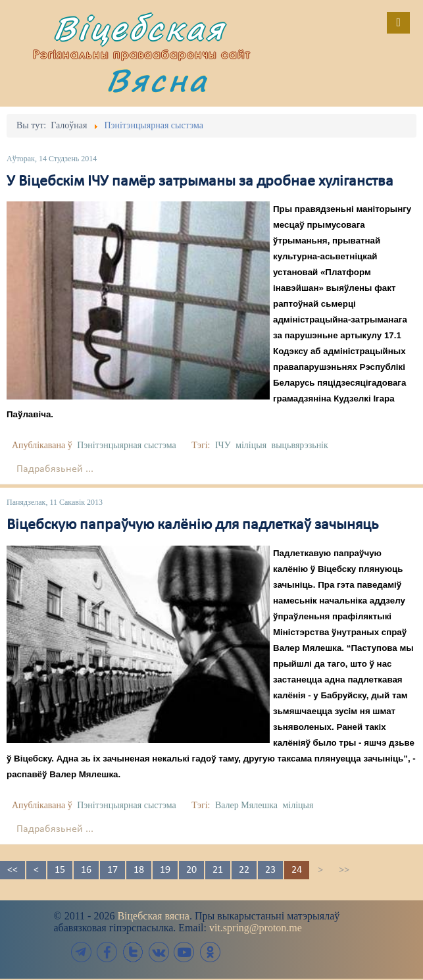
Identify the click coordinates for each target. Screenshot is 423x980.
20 (191, 870)
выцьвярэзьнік (300, 445)
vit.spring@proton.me (256, 928)
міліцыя (251, 445)
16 (86, 870)
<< (12, 870)
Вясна (157, 80)
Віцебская (139, 28)
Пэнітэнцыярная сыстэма (127, 445)
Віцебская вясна (153, 916)
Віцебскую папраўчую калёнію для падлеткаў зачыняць (192, 525)
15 (60, 870)
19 (165, 870)
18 (139, 870)
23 (270, 870)
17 (112, 870)
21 (218, 870)
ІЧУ (223, 445)
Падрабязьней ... (55, 469)
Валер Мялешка (246, 805)
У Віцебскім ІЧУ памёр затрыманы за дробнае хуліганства (200, 182)
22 (244, 870)
